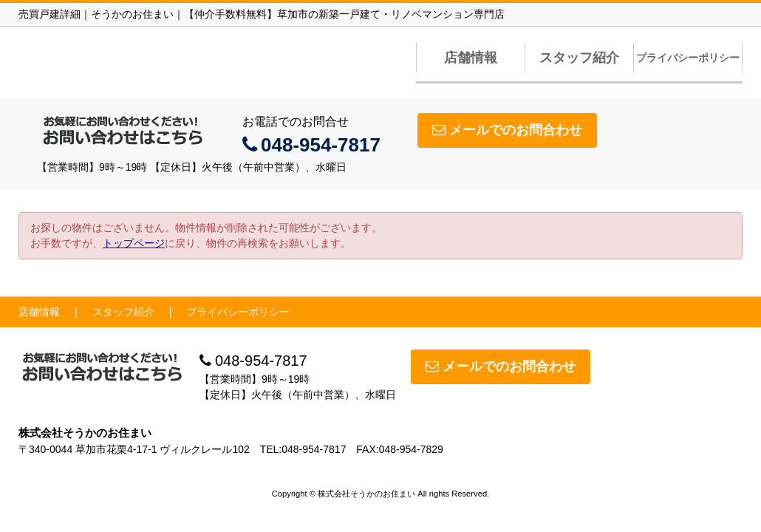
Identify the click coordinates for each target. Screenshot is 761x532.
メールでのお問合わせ (507, 130)
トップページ (134, 243)
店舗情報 (471, 58)
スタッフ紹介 (579, 58)
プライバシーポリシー (688, 58)
